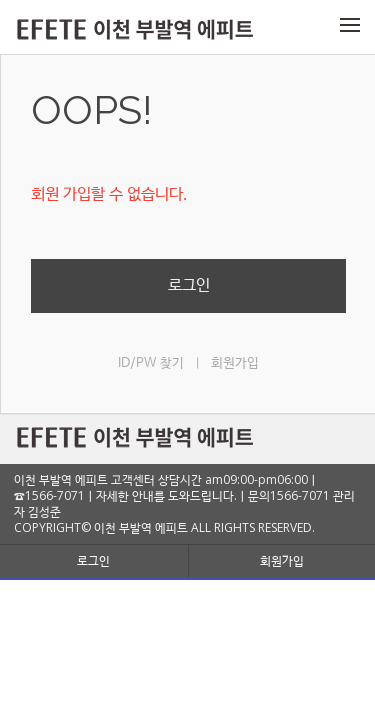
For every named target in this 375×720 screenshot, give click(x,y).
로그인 (189, 285)
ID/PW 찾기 (151, 363)
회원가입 (235, 363)
